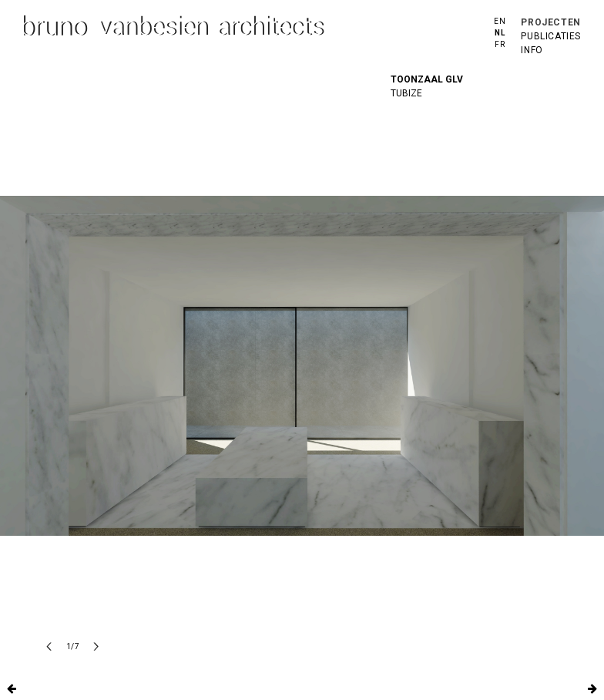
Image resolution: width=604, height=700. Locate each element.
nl (500, 33)
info (532, 50)
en (500, 21)
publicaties (551, 36)
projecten (550, 22)
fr (500, 44)
